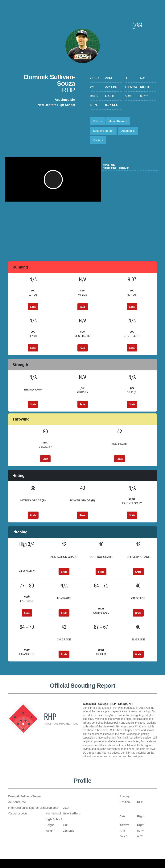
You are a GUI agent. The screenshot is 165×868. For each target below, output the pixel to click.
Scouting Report (103, 131)
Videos (97, 121)
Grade (120, 459)
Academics (128, 131)
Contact (98, 140)
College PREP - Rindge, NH (129, 166)
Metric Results (118, 121)
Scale (33, 307)
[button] (54, 181)
